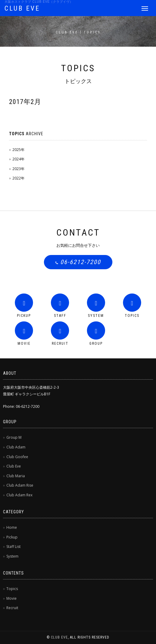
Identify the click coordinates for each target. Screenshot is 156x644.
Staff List (13, 547)
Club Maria (16, 476)
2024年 (18, 159)
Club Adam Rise (20, 485)
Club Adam (16, 447)
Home (12, 527)
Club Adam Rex (19, 495)
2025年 (18, 150)
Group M (14, 437)
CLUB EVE (22, 8)
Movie (12, 598)
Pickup (12, 537)
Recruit (12, 608)
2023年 (18, 169)
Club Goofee (17, 457)
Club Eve (14, 466)
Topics (12, 589)
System (12, 556)
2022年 (18, 178)
